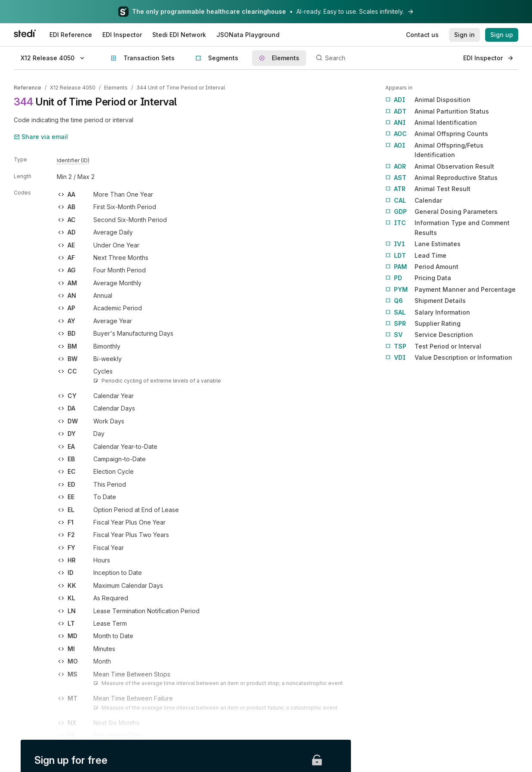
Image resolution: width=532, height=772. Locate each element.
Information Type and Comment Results (447, 227)
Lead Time (416, 256)
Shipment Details (426, 301)
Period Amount (422, 267)
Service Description (429, 335)
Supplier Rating (423, 324)
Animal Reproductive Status (441, 178)
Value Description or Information (449, 358)
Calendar (414, 201)
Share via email (41, 137)
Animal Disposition (428, 100)
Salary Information (428, 312)
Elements (116, 88)
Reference (28, 88)
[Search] (385, 58)
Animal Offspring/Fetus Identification (434, 150)
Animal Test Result (428, 189)
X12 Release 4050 (73, 88)
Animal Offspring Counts (437, 134)
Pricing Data (418, 278)
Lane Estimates (423, 244)
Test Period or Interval (433, 346)
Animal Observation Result (440, 167)
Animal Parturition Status (437, 111)
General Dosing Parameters (441, 212)
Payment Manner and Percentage (451, 290)
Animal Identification (431, 123)
